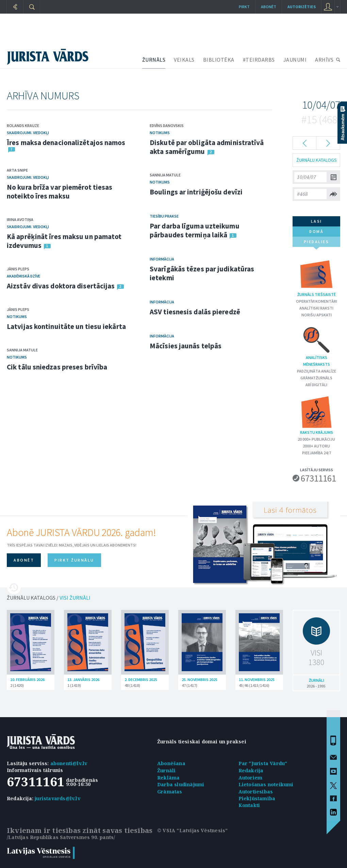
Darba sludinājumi (181, 784)
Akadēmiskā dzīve (23, 276)
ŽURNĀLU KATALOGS (317, 160)
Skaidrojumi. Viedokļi (28, 133)
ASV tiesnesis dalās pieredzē (195, 312)
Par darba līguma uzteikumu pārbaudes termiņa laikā (195, 230)
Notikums (17, 317)
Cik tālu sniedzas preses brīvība (57, 367)
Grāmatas (170, 792)
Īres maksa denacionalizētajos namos (66, 143)
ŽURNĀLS (154, 60)
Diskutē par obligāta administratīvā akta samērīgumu (207, 147)
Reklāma (168, 778)
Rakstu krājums (316, 415)
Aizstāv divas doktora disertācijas (61, 286)
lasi (317, 221)
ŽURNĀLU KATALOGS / (49, 598)
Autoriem (251, 778)
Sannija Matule (22, 350)
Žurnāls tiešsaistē (317, 277)
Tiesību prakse (164, 216)
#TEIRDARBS (259, 60)
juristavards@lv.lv (57, 798)
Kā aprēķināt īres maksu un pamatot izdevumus (64, 241)
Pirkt (244, 7)
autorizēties (302, 7)
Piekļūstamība (257, 798)
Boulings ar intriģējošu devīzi (196, 192)
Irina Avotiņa (20, 219)
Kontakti (249, 805)
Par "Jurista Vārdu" (263, 763)
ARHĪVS (324, 60)
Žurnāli (166, 770)
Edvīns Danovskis (167, 125)
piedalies (317, 243)
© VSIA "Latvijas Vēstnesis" (192, 830)
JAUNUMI (295, 60)
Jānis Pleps (18, 269)
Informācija (162, 259)
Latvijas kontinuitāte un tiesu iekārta (66, 326)
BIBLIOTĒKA (219, 60)
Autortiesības (256, 792)
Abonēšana (171, 763)
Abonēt (269, 7)
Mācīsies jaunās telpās (186, 346)
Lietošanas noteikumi (266, 784)
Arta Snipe (17, 170)
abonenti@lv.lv (69, 763)
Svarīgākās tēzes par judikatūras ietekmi (202, 273)
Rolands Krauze (23, 125)
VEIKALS (184, 60)
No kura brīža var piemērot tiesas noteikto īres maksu (60, 192)
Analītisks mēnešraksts (317, 346)
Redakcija (251, 770)
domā (316, 231)
